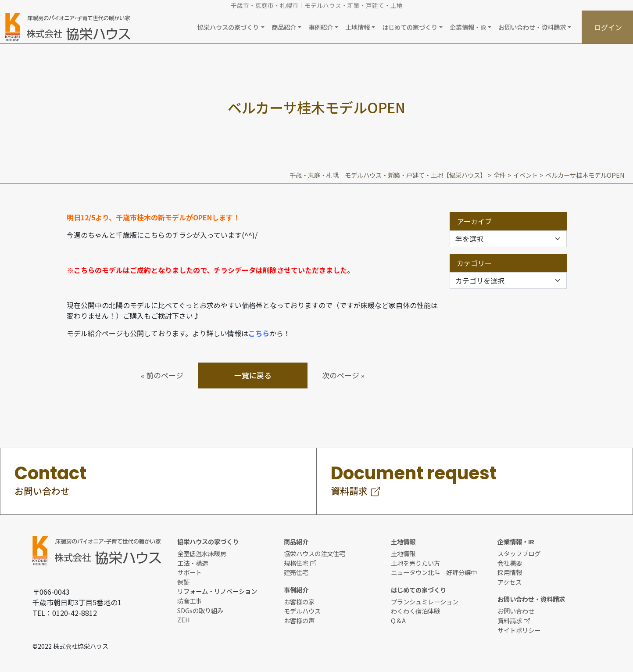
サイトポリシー (519, 630)
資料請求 (514, 620)
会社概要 (510, 563)
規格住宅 (300, 563)
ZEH (184, 620)
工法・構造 (193, 563)
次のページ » (343, 375)
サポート (190, 572)
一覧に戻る (253, 375)
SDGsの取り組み (200, 610)
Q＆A (398, 620)
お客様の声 (299, 620)
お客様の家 (299, 602)
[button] (231, 27)
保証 (183, 582)
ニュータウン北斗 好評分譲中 (434, 572)
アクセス (510, 582)
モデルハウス (302, 611)
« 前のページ (162, 375)
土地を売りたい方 (415, 563)
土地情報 (403, 553)
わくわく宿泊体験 (415, 611)
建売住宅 (296, 572)
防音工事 (190, 601)
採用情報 (510, 572)
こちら (259, 333)
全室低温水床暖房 (202, 553)
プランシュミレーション (425, 602)
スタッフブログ (519, 553)
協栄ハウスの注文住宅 (315, 553)
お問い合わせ (516, 611)
